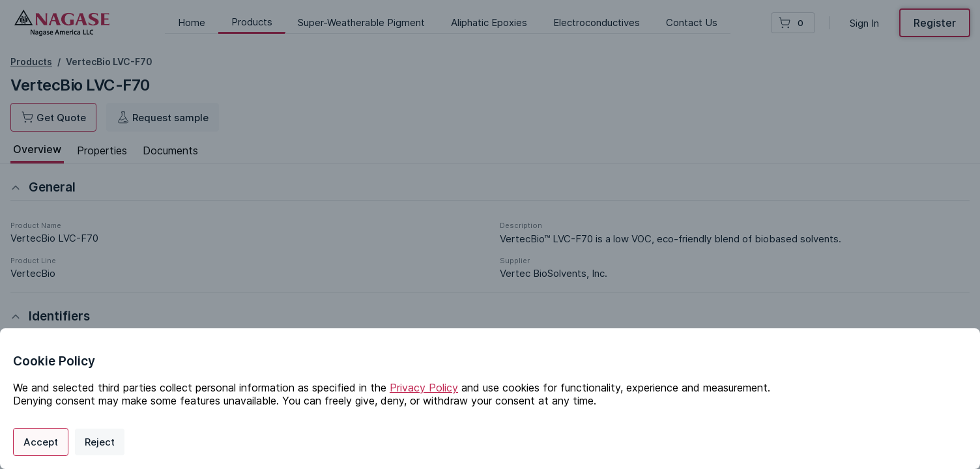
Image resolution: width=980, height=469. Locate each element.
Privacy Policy (424, 388)
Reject (100, 442)
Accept (41, 442)
